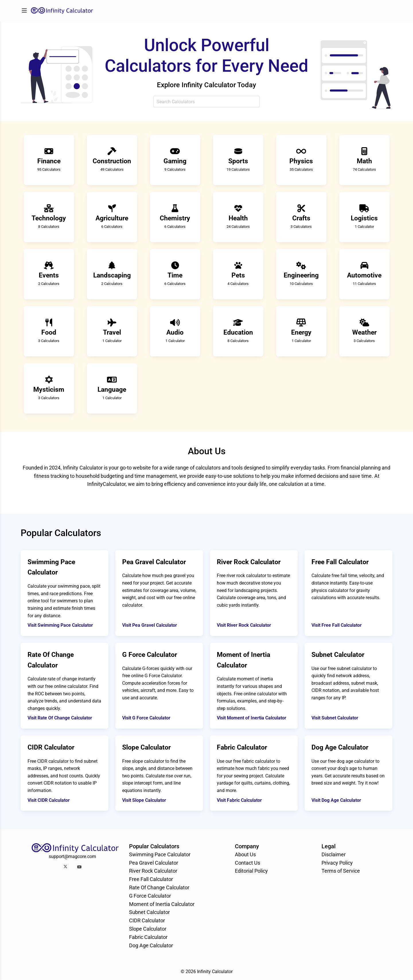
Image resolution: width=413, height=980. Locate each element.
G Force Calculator (150, 896)
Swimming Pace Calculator (160, 854)
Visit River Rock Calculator (244, 625)
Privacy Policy (337, 863)
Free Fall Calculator (151, 879)
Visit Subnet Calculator (335, 718)
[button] (65, 867)
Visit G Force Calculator (146, 718)
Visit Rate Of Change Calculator (60, 718)
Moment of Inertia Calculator (162, 904)
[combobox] (206, 102)
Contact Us (248, 863)
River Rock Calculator (153, 871)
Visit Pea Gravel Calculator (150, 625)
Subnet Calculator (149, 912)
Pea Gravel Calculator (154, 863)
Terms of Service (341, 871)
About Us (245, 854)
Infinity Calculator (215, 972)
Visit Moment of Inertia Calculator (252, 718)
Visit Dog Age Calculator (336, 800)
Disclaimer (334, 854)
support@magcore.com (72, 856)
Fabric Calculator (148, 937)
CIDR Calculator (147, 920)
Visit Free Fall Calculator (337, 625)
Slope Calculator (148, 929)
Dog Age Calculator (151, 945)
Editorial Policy (251, 871)
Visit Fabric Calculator (239, 800)
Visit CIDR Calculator (49, 800)
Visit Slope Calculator (144, 800)
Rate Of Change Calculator (159, 887)
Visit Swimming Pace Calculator (60, 625)
